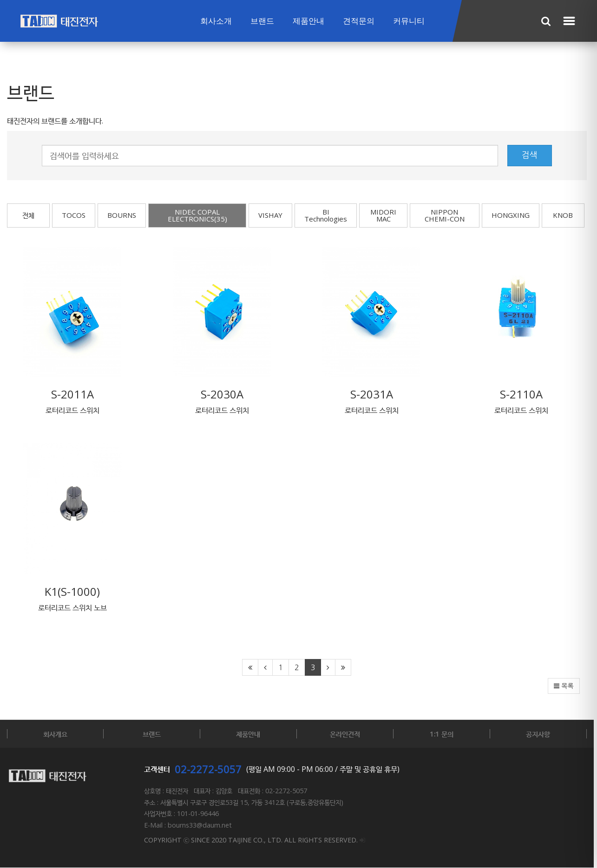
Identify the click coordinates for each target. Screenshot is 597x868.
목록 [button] (567, 688)
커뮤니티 (409, 21)
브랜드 (262, 21)
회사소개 (216, 21)
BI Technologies (328, 215)
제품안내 (308, 21)
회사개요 (56, 736)
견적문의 (359, 21)
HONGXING (514, 215)
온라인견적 (347, 736)
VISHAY (272, 215)
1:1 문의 (444, 736)
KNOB (567, 215)
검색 (533, 155)
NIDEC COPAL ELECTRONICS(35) (198, 215)
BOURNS (122, 215)
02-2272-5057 (208, 771)
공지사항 (541, 736)
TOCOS (74, 215)
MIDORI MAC (386, 215)
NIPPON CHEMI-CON (447, 215)
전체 (28, 215)
